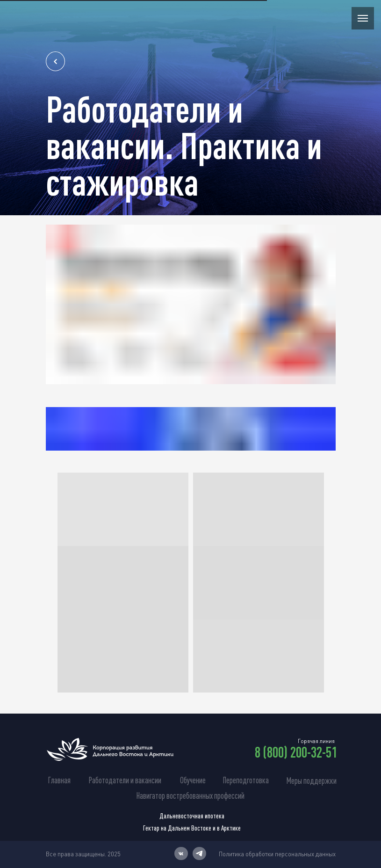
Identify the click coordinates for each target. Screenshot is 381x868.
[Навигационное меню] (363, 18)
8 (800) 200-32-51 (296, 752)
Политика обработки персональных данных (277, 854)
